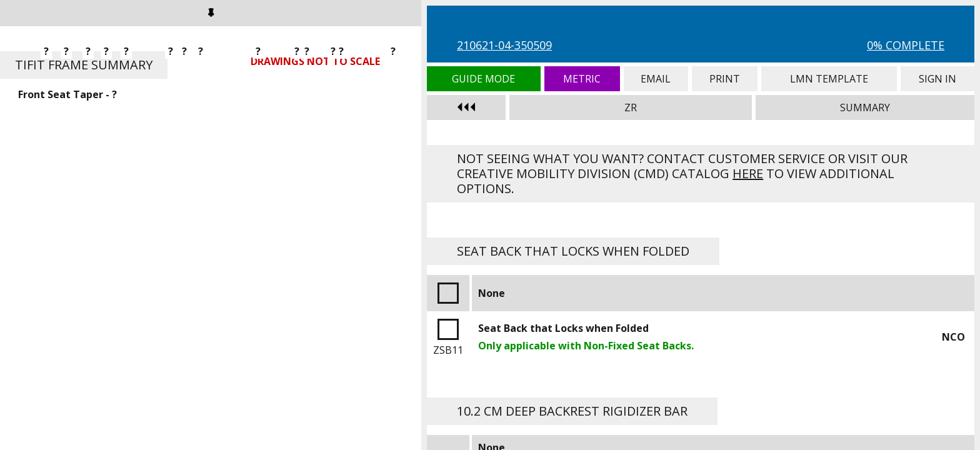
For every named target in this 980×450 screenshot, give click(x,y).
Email (656, 79)
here (748, 173)
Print (725, 79)
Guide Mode (484, 79)
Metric (582, 79)
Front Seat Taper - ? (67, 94)
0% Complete (906, 45)
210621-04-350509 (504, 45)
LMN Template (829, 79)
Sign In (937, 79)
